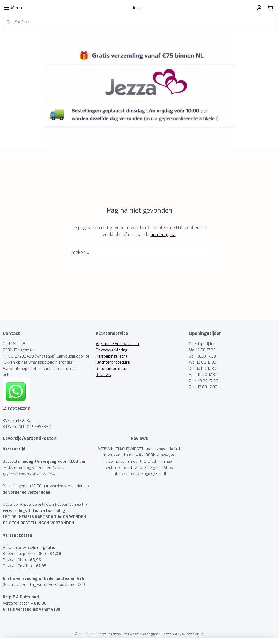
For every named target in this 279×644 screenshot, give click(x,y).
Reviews (103, 375)
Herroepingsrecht (112, 356)
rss (125, 634)
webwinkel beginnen (145, 634)
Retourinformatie (111, 369)
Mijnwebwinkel (193, 634)
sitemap (115, 634)
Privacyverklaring (112, 350)
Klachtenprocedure (113, 362)
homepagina (163, 235)
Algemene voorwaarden (117, 344)
